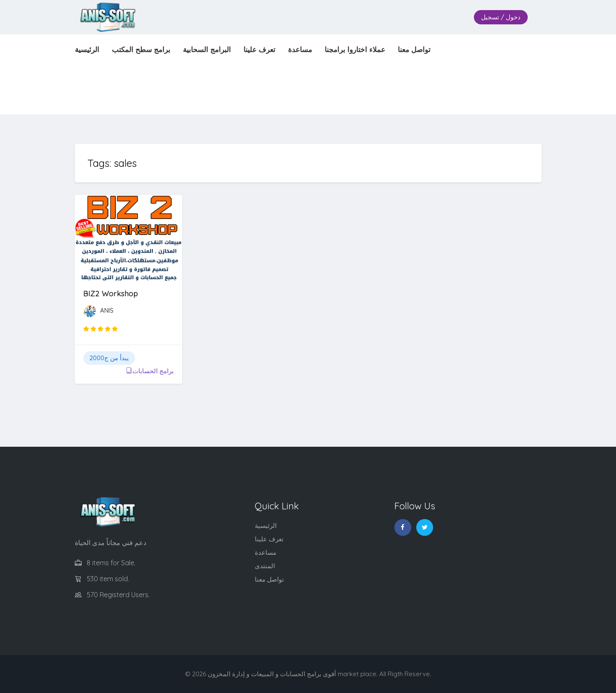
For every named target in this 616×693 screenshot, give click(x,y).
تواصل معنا (269, 579)
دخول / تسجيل (501, 17)
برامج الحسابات (150, 371)
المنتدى (265, 566)
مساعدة (266, 552)
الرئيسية (266, 526)
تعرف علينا (269, 539)
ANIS (107, 310)
